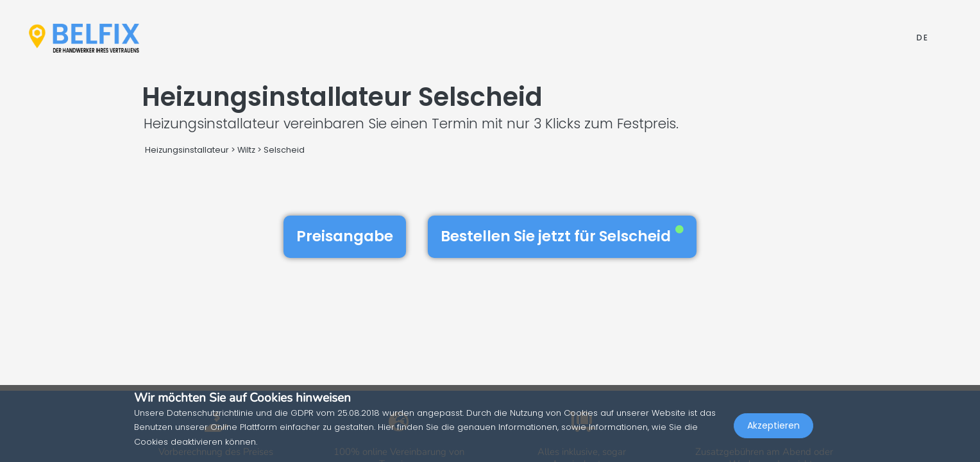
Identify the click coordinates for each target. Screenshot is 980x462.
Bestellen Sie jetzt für (562, 236)
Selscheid (284, 150)
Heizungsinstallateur (187, 150)
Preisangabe (345, 236)
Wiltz (246, 150)
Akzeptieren (773, 434)
